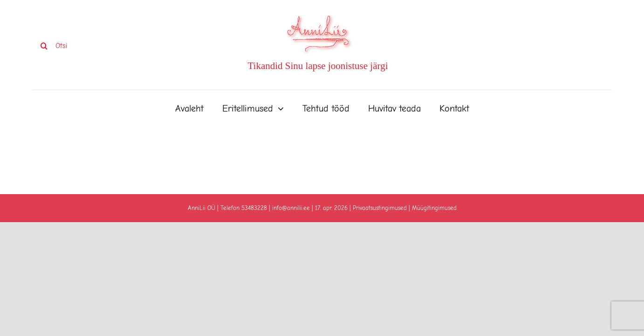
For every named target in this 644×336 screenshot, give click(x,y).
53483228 (254, 208)
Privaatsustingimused (380, 208)
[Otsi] (90, 46)
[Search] (44, 46)
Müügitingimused (434, 208)
